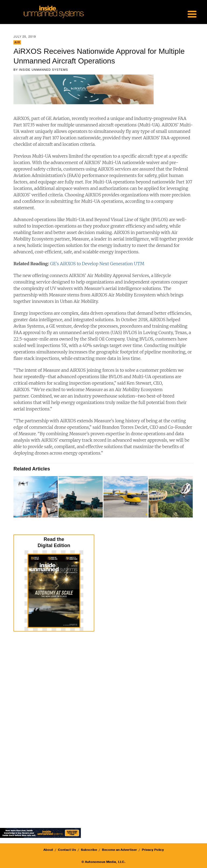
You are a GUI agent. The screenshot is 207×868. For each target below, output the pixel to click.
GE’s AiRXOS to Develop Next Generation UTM (97, 264)
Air (17, 42)
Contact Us (67, 850)
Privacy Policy (153, 850)
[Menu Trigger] (192, 13)
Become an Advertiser (119, 850)
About (48, 850)
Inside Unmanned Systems (44, 70)
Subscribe (89, 850)
